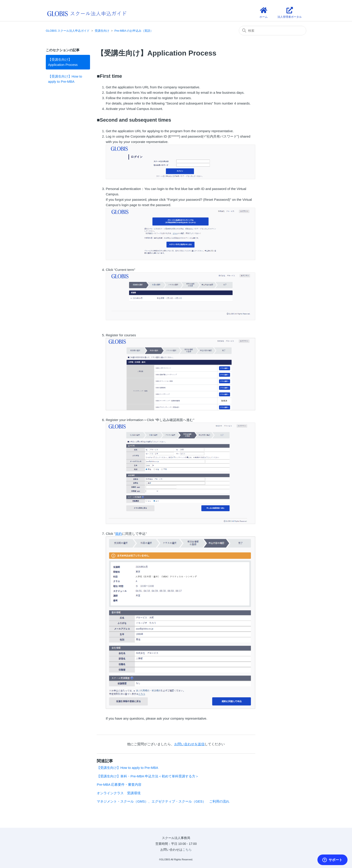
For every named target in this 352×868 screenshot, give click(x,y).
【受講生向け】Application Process (63, 62)
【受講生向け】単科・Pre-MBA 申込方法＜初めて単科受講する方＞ (148, 776)
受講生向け (102, 31)
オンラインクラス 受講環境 (119, 793)
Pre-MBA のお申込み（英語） (134, 31)
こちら (187, 850)
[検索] (273, 31)
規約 (119, 534)
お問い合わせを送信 (189, 744)
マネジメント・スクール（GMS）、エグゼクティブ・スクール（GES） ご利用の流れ (163, 801)
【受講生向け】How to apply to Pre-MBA (65, 79)
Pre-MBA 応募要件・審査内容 (119, 784)
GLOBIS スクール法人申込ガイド (68, 31)
